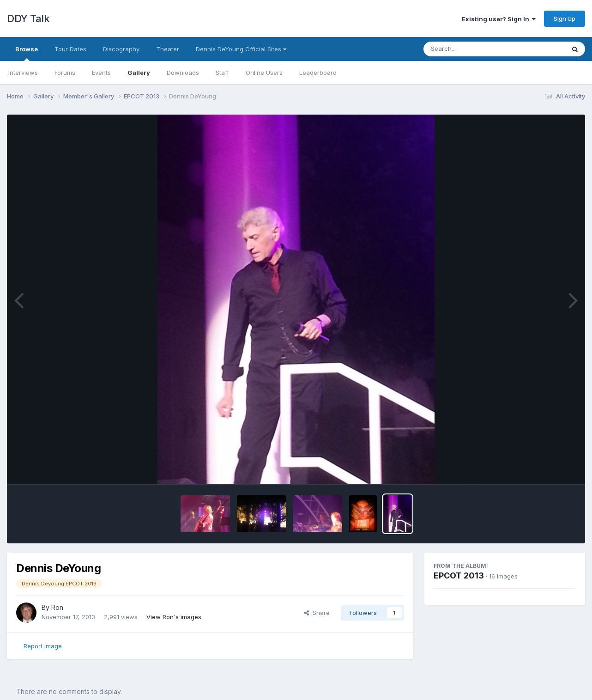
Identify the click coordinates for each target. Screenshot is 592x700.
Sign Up (565, 18)
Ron (57, 607)
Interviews (23, 73)
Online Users (264, 73)
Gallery (139, 73)
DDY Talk (28, 18)
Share (317, 613)
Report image (43, 646)
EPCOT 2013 (459, 575)
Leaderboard (318, 73)
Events (101, 73)
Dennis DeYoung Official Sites (241, 49)
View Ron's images (174, 617)
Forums (65, 73)
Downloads (183, 73)
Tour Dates (70, 49)
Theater (168, 49)
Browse (27, 53)
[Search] (469, 49)
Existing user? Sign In (499, 19)
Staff (222, 73)
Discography (121, 49)
